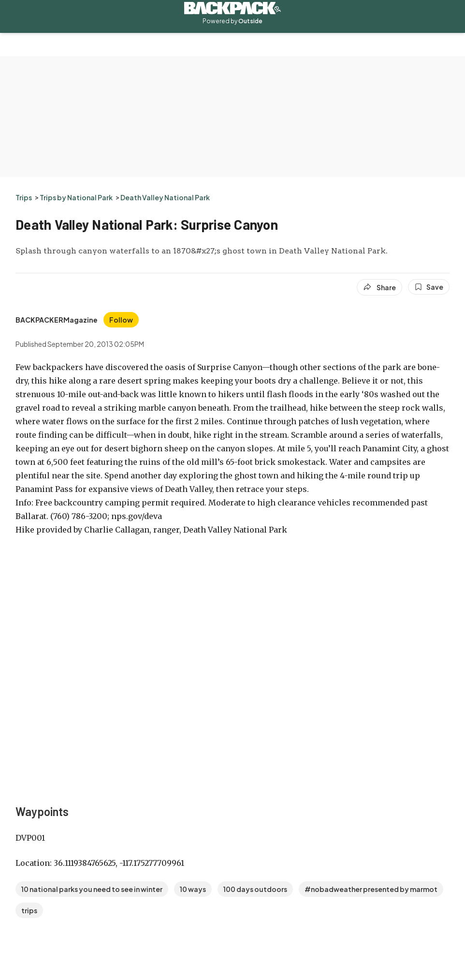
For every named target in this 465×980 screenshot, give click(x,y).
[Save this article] (429, 287)
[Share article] (379, 287)
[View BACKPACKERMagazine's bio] (57, 320)
